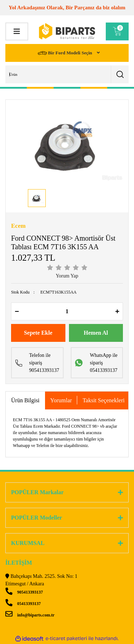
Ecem (18, 226)
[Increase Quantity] (117, 311)
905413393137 (24, 592)
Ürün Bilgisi (25, 400)
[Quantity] (67, 311)
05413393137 (23, 604)
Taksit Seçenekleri (104, 400)
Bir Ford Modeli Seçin (66, 53)
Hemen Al (96, 333)
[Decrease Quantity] (17, 311)
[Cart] (117, 31)
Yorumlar (61, 400)
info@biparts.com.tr (30, 615)
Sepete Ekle (38, 333)
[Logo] (67, 31)
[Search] (67, 74)
